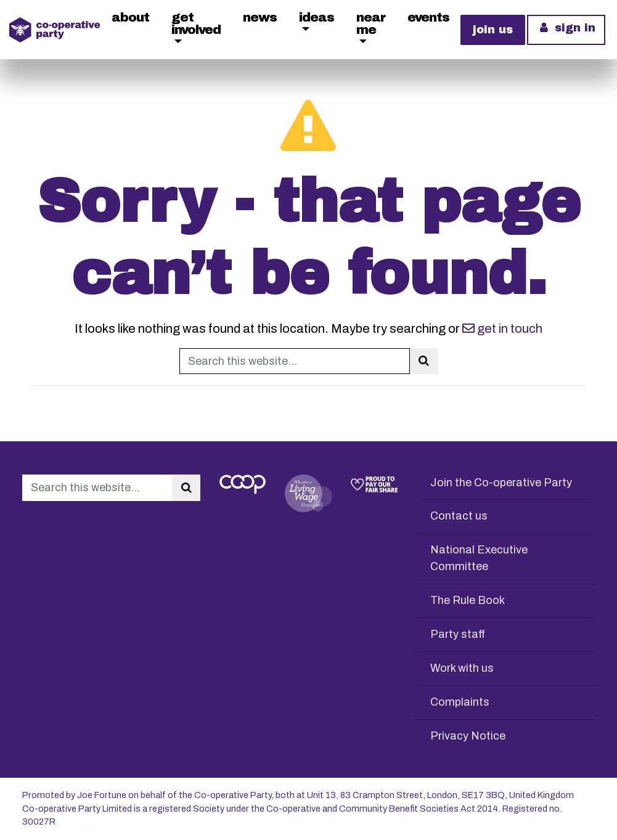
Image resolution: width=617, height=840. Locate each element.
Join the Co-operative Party (501, 483)
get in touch (502, 328)
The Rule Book (468, 600)
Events (428, 17)
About (130, 17)
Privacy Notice (468, 736)
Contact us (459, 516)
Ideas (317, 17)
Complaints (460, 702)
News (260, 17)
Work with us (462, 668)
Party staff (458, 634)
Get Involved (196, 23)
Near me (371, 23)
